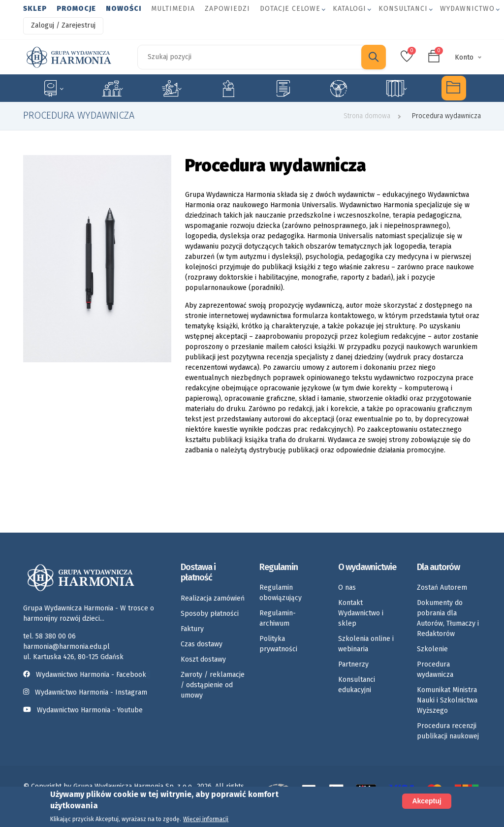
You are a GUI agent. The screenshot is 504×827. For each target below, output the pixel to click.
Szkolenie (432, 649)
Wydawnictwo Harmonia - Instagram (91, 692)
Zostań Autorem (442, 588)
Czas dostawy (202, 644)
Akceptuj (426, 801)
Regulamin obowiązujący (281, 593)
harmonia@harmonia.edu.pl (66, 647)
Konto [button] (464, 57)
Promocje (76, 9)
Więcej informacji (206, 819)
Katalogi (349, 9)
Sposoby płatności (210, 614)
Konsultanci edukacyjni (357, 685)
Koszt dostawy (203, 659)
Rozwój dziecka (172, 88)
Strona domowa (367, 116)
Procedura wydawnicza (435, 669)
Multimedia (173, 9)
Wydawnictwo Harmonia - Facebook (87, 675)
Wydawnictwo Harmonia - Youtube (90, 710)
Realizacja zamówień (213, 598)
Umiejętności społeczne (339, 88)
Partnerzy (353, 664)
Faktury (192, 629)
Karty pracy (283, 88)
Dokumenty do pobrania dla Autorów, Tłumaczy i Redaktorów (448, 618)
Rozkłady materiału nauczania (396, 88)
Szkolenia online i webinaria (366, 644)
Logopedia (112, 88)
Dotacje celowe (290, 9)
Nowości (124, 9)
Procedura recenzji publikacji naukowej (448, 731)
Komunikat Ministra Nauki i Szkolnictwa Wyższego (447, 700)
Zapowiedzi (227, 9)
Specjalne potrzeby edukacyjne (53, 88)
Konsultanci (403, 9)
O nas (347, 588)
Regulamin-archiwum (278, 618)
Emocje (228, 88)
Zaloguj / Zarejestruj (63, 25)
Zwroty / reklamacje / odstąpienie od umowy (213, 685)
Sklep (35, 9)
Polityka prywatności (278, 644)
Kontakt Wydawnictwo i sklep (361, 613)
